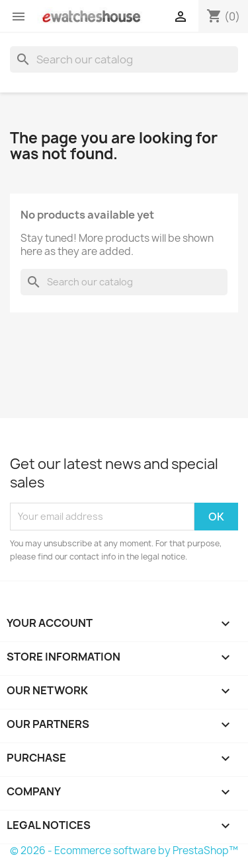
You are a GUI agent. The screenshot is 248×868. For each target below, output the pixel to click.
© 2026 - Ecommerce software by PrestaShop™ (124, 850)
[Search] (124, 59)
